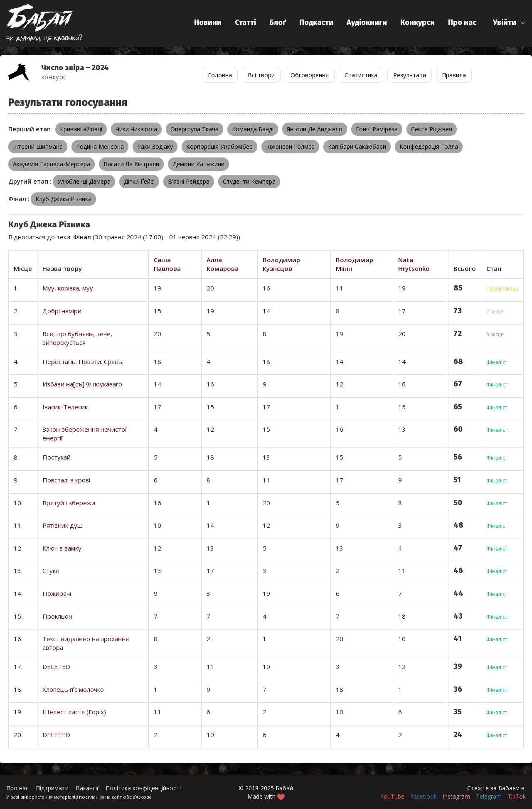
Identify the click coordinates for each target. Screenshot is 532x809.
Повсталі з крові (66, 480)
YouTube (392, 796)
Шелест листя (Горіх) (74, 712)
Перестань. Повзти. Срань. (83, 361)
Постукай (57, 457)
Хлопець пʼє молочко (73, 689)
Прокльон (57, 616)
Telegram (489, 796)
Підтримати (52, 788)
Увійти (505, 22)
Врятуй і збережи (69, 503)
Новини (208, 22)
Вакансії (87, 788)
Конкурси (417, 22)
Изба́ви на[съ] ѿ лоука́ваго (82, 384)
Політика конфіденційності (143, 788)
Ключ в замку (62, 548)
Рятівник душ (63, 525)
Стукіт (51, 570)
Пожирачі (57, 593)
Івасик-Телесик (65, 407)
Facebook (424, 796)
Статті (245, 22)
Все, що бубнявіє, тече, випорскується (77, 338)
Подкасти (316, 22)
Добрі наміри (62, 311)
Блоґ (278, 22)
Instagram (456, 796)
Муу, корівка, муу (68, 288)
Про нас (462, 22)
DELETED (56, 666)
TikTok (517, 796)
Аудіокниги (367, 22)
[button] (509, 23)
